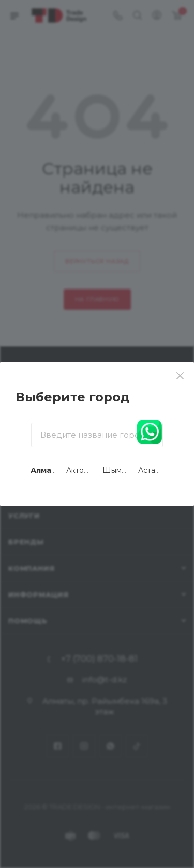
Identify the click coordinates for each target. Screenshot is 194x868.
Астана (151, 470)
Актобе (80, 470)
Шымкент (121, 470)
